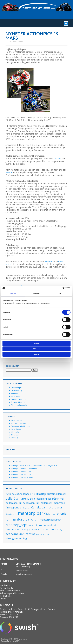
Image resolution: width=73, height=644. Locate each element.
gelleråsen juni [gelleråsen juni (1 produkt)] (38, 499)
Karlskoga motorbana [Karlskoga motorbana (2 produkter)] (46, 507)
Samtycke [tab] (13, 294)
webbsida (49, 262)
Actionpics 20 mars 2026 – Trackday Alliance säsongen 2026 (34, 465)
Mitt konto (15, 432)
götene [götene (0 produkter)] (28, 508)
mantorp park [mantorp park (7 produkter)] (32, 513)
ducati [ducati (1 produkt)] (50, 494)
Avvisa (36, 354)
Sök (35, 370)
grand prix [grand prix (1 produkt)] (18, 508)
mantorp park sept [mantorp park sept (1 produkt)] (50, 520)
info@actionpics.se (24, 574)
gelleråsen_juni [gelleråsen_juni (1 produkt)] (31, 503)
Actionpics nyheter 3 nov (21, 474)
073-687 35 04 (22, 570)
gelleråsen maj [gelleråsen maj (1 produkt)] (56, 499)
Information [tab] (37, 294)
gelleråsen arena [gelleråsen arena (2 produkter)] (18, 498)
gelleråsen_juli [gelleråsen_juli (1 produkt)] (14, 503)
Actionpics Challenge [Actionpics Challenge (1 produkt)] (18, 494)
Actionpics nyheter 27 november (24, 468)
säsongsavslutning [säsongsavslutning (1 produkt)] (16, 538)
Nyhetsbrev (15, 396)
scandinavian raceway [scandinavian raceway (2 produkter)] (21, 534)
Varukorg (15, 438)
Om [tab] (60, 294)
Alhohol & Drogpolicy (19, 405)
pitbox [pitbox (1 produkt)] (38, 525)
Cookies (4, 598)
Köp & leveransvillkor (19, 423)
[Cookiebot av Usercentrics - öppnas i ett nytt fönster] (58, 288)
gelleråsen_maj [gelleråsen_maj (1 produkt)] (49, 503)
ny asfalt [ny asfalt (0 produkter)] (31, 525)
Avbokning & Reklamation (21, 426)
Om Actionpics (17, 388)
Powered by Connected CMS (11, 641)
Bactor (58, 159)
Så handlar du (16, 420)
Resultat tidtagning (18, 402)
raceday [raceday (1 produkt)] (58, 529)
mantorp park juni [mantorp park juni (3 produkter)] (25, 519)
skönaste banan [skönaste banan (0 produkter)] (43, 534)
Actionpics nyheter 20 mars (22, 477)
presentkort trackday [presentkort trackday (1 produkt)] (41, 529)
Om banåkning (17, 390)
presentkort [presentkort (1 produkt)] (49, 525)
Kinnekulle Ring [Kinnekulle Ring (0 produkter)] (12, 514)
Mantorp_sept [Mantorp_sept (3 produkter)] (17, 525)
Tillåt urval (37, 349)
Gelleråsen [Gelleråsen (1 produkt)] (60, 494)
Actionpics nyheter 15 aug (21, 471)
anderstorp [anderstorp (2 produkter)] (38, 494)
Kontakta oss (16, 429)
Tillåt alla (36, 343)
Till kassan (15, 435)
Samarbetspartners (18, 399)
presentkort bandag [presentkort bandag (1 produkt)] (17, 529)
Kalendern (15, 393)
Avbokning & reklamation (12, 593)
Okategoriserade (18, 41)
